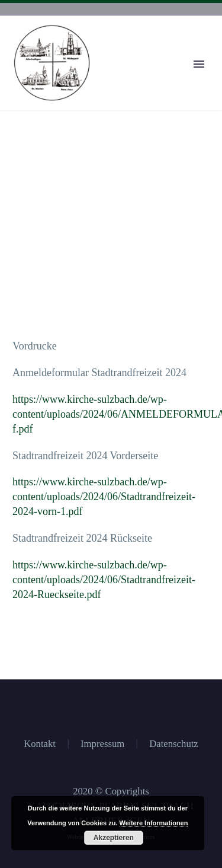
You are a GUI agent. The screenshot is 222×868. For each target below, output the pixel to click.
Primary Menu (199, 64)
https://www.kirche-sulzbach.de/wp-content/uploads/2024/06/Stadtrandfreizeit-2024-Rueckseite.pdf (104, 580)
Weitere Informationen (154, 823)
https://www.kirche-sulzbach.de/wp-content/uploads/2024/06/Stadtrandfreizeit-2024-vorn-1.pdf (104, 497)
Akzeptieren (114, 838)
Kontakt (40, 744)
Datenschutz (174, 744)
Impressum (102, 744)
